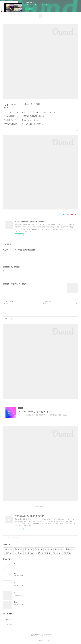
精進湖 (70, 550)
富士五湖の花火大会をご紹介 (23, 602)
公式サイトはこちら (40, 507)
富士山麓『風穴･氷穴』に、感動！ (15, 284)
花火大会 (59, 550)
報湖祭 (38, 550)
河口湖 (67, 553)
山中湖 (18, 553)
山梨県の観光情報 (43, 553)
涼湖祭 (8, 550)
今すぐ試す (29, 9)
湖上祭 (48, 550)
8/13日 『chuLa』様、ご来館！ (25, 574)
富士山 (57, 553)
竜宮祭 (28, 550)
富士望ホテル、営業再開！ (12, 267)
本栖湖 (8, 553)
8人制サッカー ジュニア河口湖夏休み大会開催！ (20, 250)
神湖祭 (18, 550)
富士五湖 (29, 553)
